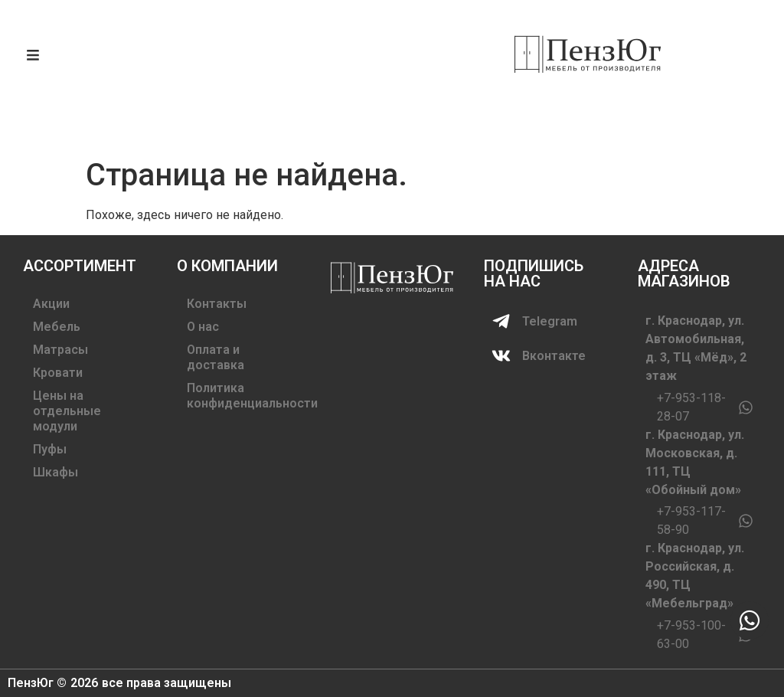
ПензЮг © (37, 683)
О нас (203, 327)
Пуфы (50, 449)
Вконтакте (554, 356)
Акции (51, 304)
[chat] (750, 620)
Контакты (217, 304)
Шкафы (56, 472)
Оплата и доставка (216, 357)
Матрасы (60, 350)
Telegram (550, 321)
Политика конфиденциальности (240, 396)
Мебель (57, 327)
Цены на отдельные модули (67, 411)
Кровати (58, 373)
